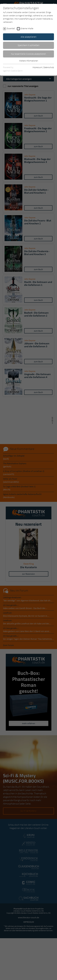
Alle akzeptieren (29, 37)
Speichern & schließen (29, 45)
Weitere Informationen (29, 61)
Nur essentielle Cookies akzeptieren (28, 54)
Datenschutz (49, 67)
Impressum (37, 67)
